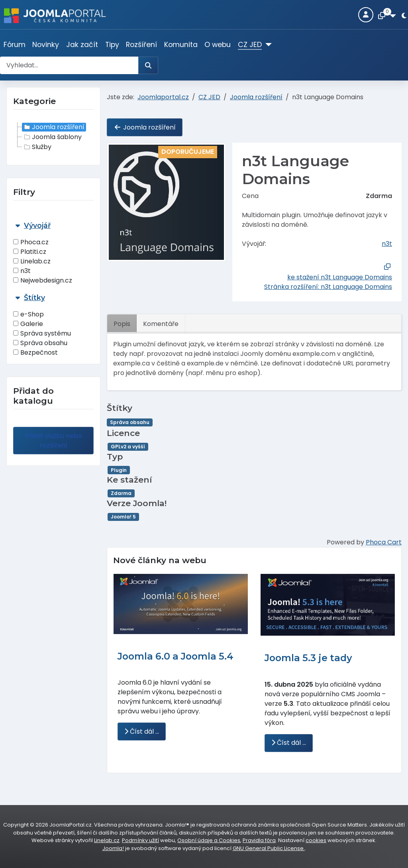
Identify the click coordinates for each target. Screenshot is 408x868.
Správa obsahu (40, 343)
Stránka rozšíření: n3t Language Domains (328, 287)
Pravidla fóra (259, 840)
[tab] (53, 253)
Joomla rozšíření (53, 127)
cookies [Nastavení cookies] (316, 840)
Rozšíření (141, 45)
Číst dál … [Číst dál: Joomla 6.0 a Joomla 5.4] (142, 732)
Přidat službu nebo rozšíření (54, 441)
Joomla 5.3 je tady (308, 658)
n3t (22, 271)
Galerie (28, 324)
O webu (218, 45)
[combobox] (69, 65)
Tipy (112, 45)
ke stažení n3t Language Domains (340, 277)
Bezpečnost (35, 353)
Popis (122, 324)
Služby (37, 147)
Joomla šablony (52, 137)
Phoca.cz (31, 242)
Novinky (46, 45)
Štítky (34, 298)
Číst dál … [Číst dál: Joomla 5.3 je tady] (289, 743)
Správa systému (42, 333)
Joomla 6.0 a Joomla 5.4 (176, 656)
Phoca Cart (384, 542)
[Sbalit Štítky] (18, 298)
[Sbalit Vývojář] (18, 225)
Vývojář (37, 225)
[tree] (53, 137)
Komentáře (161, 324)
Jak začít (82, 45)
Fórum (15, 45)
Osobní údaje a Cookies (209, 840)
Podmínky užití (140, 840)
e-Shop (28, 314)
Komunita (181, 45)
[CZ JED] (267, 45)
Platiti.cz (30, 252)
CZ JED (250, 45)
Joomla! (113, 848)
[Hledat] (148, 65)
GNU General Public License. (269, 848)
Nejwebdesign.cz (43, 280)
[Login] (366, 15)
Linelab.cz (32, 261)
